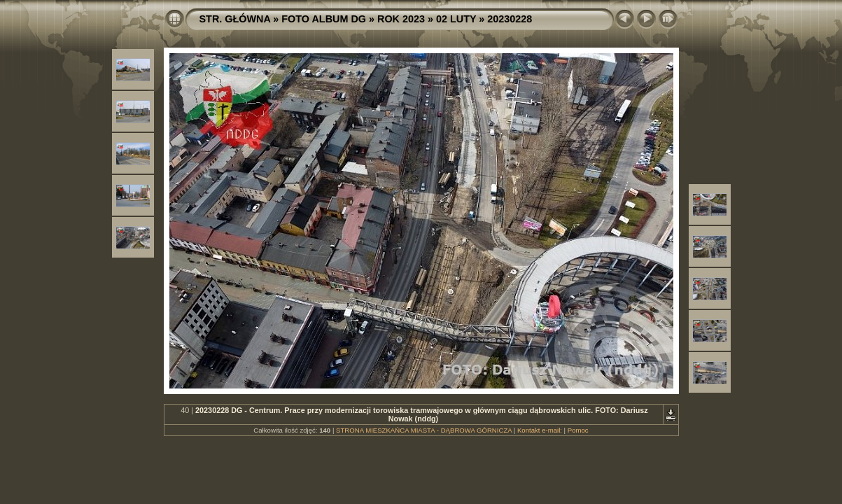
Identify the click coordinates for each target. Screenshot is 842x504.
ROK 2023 (401, 19)
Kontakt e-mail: (540, 430)
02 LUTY (456, 19)
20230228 (510, 19)
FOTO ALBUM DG (324, 19)
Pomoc (578, 430)
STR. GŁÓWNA (235, 19)
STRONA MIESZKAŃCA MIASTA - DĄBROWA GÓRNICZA (424, 430)
